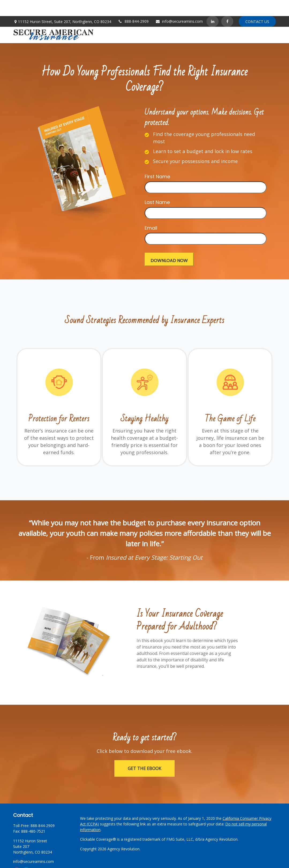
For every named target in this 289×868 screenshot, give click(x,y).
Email (151, 212)
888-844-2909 (133, 5)
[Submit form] (169, 243)
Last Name (157, 186)
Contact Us (257, 5)
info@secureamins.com (179, 5)
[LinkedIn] (213, 5)
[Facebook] (227, 5)
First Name (157, 160)
